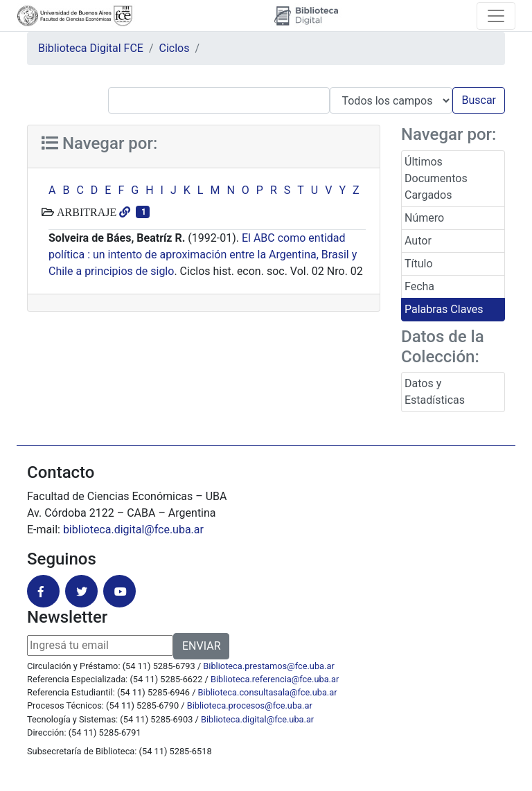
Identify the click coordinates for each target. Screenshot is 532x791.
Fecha (419, 286)
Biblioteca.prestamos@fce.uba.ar (268, 666)
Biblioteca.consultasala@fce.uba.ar (268, 692)
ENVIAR (201, 646)
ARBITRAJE (85, 212)
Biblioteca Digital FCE (91, 48)
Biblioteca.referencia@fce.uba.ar (275, 679)
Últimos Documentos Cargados (436, 178)
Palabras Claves (444, 309)
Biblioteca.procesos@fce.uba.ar (250, 705)
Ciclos (175, 48)
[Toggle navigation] (496, 16)
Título (419, 264)
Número (424, 218)
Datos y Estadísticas (435, 392)
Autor (418, 241)
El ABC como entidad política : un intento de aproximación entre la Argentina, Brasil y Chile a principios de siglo (203, 255)
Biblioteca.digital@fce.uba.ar (257, 719)
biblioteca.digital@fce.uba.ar (133, 530)
